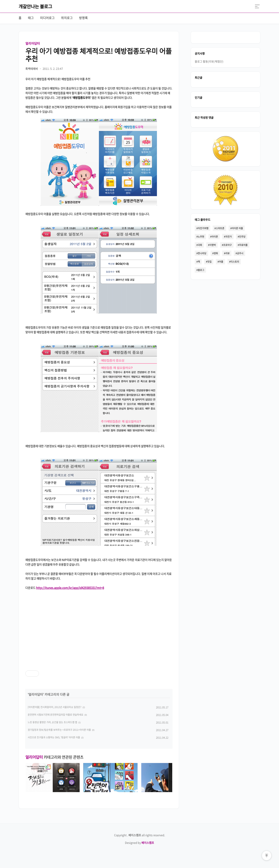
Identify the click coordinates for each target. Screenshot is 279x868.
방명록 (83, 18)
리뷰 (227, 253)
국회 (200, 245)
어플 (221, 261)
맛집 (209, 261)
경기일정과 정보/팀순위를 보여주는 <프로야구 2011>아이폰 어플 (59, 730)
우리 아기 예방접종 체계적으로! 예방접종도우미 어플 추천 (99, 55)
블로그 (201, 270)
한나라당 (202, 253)
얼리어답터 (33, 43)
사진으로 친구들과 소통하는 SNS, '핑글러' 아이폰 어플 (54, 737)
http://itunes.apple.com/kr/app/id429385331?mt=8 (70, 588)
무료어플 (243, 245)
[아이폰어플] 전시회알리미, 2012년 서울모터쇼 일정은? (55, 707)
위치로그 (67, 18)
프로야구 (227, 245)
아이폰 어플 (237, 228)
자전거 (229, 236)
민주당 (242, 236)
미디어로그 (47, 18)
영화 (216, 253)
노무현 (201, 236)
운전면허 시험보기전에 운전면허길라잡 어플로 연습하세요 (56, 715)
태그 (31, 18)
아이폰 (215, 236)
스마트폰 (220, 228)
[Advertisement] (99, 627)
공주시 (240, 253)
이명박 (213, 245)
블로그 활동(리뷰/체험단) (209, 61)
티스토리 (235, 261)
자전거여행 (203, 228)
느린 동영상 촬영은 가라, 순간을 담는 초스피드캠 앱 (52, 722)
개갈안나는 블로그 (35, 6)
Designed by (139, 843)
